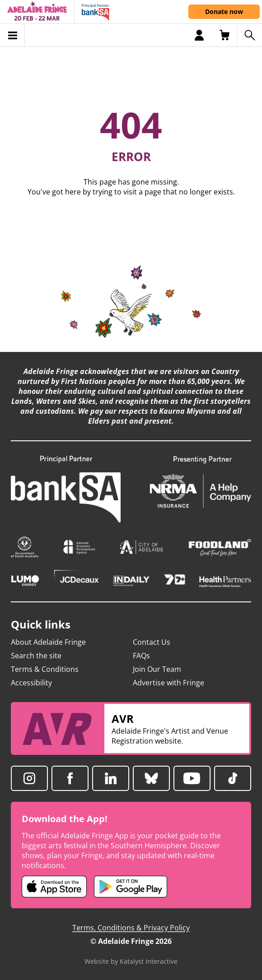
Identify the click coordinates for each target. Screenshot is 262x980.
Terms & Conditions (45, 669)
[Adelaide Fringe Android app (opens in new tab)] (131, 887)
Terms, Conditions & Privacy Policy (131, 928)
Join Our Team (157, 669)
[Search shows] (249, 35)
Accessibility (31, 683)
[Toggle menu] (12, 35)
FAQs (141, 656)
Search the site (36, 656)
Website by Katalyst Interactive (131, 961)
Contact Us (152, 642)
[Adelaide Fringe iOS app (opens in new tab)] (54, 887)
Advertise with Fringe (168, 683)
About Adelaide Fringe (48, 642)
